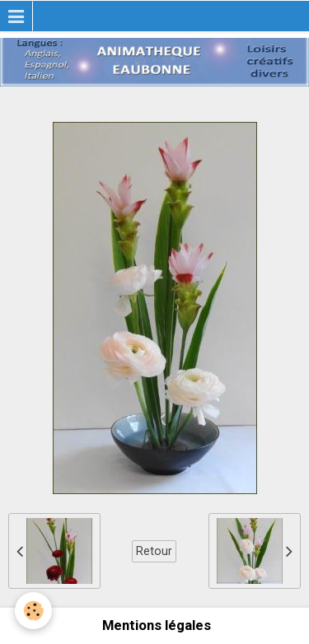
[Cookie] (33, 611)
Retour (154, 551)
